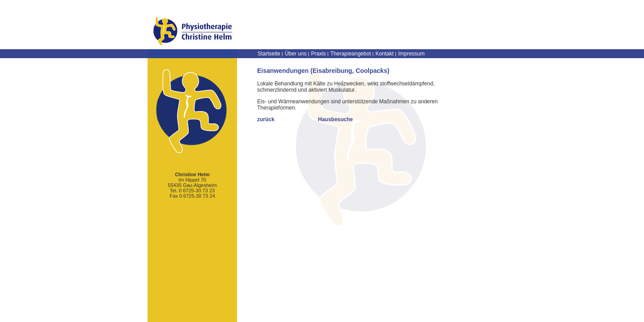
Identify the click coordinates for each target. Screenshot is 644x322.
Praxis (318, 54)
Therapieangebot (351, 54)
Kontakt (384, 54)
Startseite (269, 54)
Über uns (296, 54)
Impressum (411, 54)
